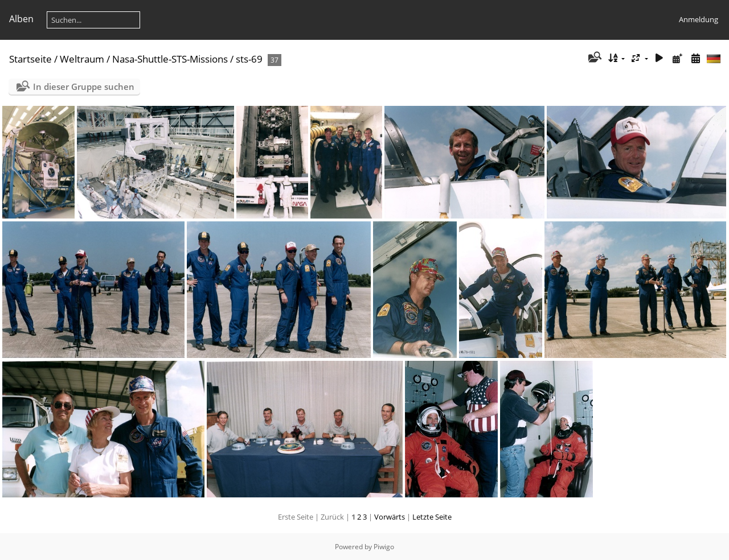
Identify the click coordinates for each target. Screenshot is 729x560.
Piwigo (384, 547)
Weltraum (82, 59)
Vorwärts (390, 517)
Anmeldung (699, 19)
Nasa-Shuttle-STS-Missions (170, 59)
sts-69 (249, 59)
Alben (21, 19)
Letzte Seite (432, 517)
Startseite (30, 59)
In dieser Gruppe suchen (84, 87)
